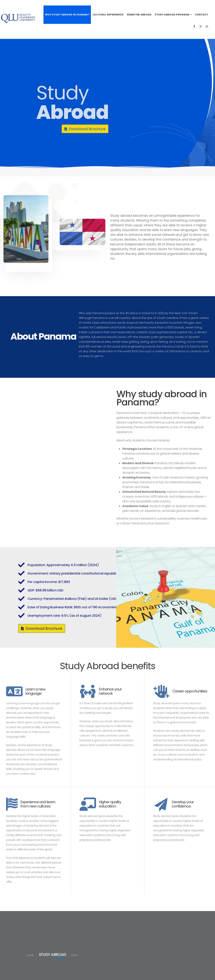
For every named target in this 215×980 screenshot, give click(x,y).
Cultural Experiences (108, 15)
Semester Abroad (139, 15)
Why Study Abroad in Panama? (67, 15)
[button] (85, 129)
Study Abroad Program (172, 15)
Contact (202, 15)
